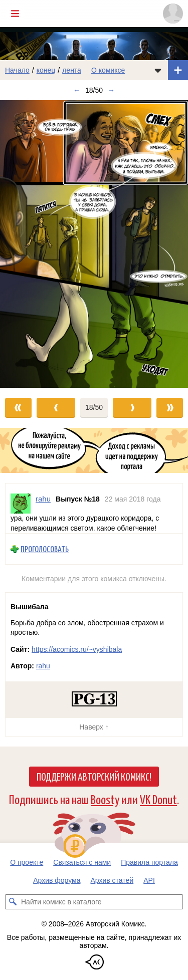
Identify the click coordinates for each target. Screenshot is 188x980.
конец (46, 70)
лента (72, 70)
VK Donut (158, 799)
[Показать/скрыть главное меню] (15, 14)
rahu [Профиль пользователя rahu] (43, 499)
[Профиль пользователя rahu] (21, 504)
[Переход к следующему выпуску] (94, 244)
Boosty (105, 799)
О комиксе (108, 70)
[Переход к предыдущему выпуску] (24, 244)
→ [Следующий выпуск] (111, 90)
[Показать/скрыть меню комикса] (158, 70)
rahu (43, 666)
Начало (17, 70)
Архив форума (57, 880)
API (149, 880)
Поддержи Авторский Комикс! (94, 776)
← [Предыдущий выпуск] (77, 90)
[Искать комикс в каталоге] (13, 902)
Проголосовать (45, 549)
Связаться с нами (82, 862)
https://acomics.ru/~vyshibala (77, 649)
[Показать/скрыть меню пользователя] (173, 14)
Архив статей (112, 880)
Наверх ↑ (94, 727)
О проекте (27, 862)
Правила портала (149, 862)
